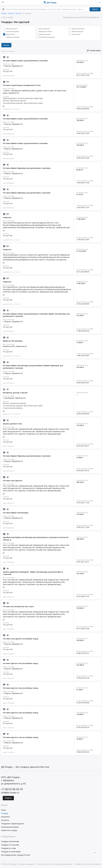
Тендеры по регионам (10, 841)
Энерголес (7, 217)
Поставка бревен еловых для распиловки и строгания (25, 61)
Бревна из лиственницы (13, 341)
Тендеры (5, 813)
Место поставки (9, 64)
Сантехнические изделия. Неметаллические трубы (23, 103)
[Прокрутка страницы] (95, 852)
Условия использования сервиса (88, 864)
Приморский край (63, 228)
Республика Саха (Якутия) (45, 228)
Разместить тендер (9, 830)
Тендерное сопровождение (12, 824)
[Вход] (100, 2)
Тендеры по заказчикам (11, 852)
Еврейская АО (17, 66)
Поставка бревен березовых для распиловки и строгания (27, 168)
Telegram (8, 798)
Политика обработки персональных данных (55, 864)
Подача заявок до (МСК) (85, 73)
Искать (95, 9)
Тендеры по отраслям (10, 845)
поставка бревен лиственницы (16, 513)
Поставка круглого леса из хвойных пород (20, 688)
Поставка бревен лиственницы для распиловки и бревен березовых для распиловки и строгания (33, 367)
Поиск (3, 810)
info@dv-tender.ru (10, 793)
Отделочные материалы (12, 408)
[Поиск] (3, 9)
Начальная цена (82, 60)
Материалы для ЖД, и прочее (15, 393)
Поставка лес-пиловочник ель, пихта (18, 607)
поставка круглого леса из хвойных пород (20, 663)
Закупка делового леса (12, 424)
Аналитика (5, 817)
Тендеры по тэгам (8, 848)
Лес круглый (8, 71)
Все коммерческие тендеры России (16, 855)
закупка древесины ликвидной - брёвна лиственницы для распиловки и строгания (33, 573)
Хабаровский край (61, 292)
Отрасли (6, 69)
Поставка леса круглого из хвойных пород (20, 639)
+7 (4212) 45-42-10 (12, 789)
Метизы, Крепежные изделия (14, 101)
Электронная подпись (10, 827)
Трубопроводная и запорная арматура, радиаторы (23, 98)
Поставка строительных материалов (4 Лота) (22, 85)
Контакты (5, 820)
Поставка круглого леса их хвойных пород (20, 737)
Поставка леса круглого (13, 481)
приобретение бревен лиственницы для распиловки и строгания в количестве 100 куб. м (36, 539)
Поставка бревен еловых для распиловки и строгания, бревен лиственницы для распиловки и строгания (36, 315)
